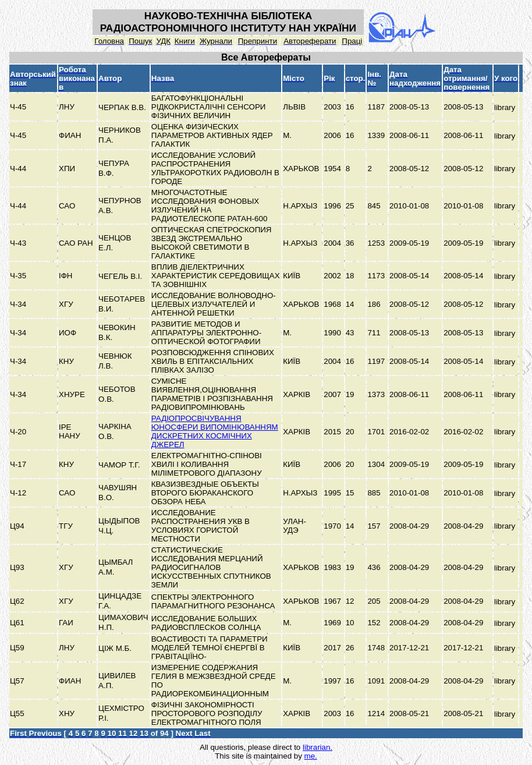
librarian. (318, 747)
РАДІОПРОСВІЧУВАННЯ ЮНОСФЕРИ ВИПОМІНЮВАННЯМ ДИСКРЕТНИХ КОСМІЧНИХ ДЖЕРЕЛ (215, 431)
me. (311, 756)
